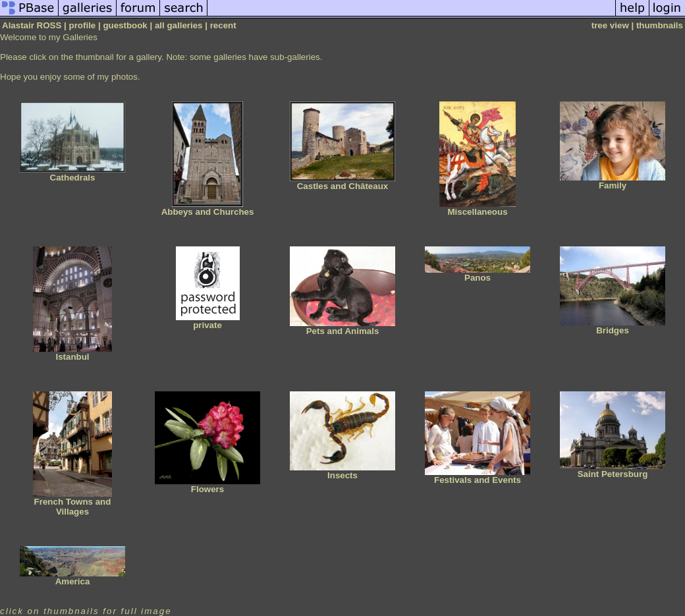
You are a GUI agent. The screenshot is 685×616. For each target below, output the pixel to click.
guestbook (125, 25)
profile (83, 25)
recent (223, 25)
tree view (610, 25)
